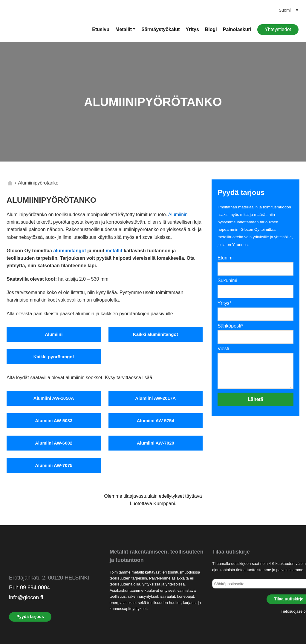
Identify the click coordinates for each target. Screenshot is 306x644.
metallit (114, 251)
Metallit (124, 29)
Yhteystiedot (278, 29)
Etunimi (225, 258)
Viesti (223, 349)
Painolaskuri (237, 29)
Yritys (192, 29)
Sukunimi (227, 280)
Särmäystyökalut (160, 29)
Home (10, 183)
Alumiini (54, 334)
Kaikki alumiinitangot (156, 334)
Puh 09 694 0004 (29, 588)
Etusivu (101, 29)
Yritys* (224, 303)
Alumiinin (178, 215)
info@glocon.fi (26, 597)
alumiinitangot (69, 251)
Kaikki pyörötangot (54, 357)
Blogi (211, 29)
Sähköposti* (230, 326)
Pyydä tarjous (30, 617)
